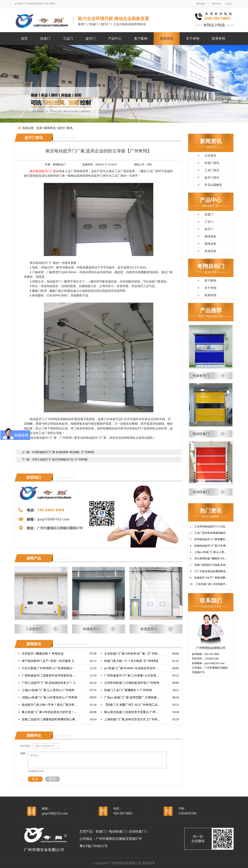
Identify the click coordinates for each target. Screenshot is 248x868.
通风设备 (210, 244)
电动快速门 (117, 831)
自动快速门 (137, 831)
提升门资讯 (65, 128)
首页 (24, 39)
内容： (24, 753)
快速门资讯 (212, 163)
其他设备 (210, 251)
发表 (35, 779)
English (228, 4)
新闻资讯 (167, 39)
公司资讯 (210, 156)
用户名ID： (27, 746)
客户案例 (141, 39)
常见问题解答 (213, 185)
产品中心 (115, 39)
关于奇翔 (193, 39)
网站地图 (201, 4)
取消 (53, 779)
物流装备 (210, 236)
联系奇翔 (216, 4)
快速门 (45, 39)
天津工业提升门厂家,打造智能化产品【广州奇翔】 (60, 459)
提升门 (91, 39)
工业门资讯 (212, 170)
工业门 (68, 39)
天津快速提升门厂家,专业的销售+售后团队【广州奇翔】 (64, 452)
